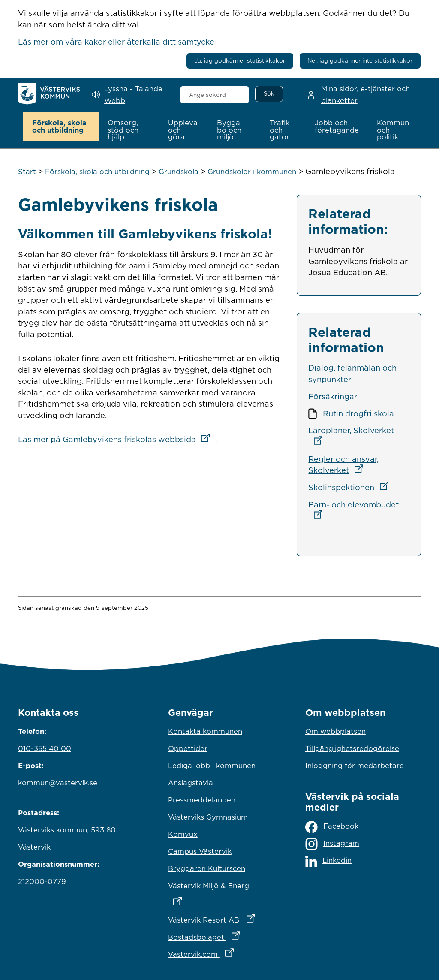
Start (27, 172)
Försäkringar (333, 396)
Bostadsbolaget (219, 935)
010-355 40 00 (45, 748)
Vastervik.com (219, 952)
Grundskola (179, 172)
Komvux (183, 834)
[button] (61, 127)
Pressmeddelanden (202, 799)
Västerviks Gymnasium (208, 817)
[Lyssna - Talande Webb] (130, 95)
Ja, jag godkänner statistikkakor (240, 60)
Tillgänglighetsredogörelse (352, 748)
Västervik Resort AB (219, 917)
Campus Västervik (200, 851)
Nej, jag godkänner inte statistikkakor (360, 60)
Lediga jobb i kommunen (212, 765)
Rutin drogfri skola (358, 413)
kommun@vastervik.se (58, 782)
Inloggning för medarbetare (355, 765)
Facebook (332, 827)
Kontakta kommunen (205, 731)
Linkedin (328, 861)
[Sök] (269, 94)
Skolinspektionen (351, 487)
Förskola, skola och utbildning (97, 172)
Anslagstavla (191, 782)
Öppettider (188, 748)
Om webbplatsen (335, 731)
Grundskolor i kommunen (252, 172)
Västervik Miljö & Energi (219, 891)
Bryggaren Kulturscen (207, 868)
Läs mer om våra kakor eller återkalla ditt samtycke (116, 42)
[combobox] (215, 95)
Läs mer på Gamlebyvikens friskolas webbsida (117, 439)
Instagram (332, 844)
